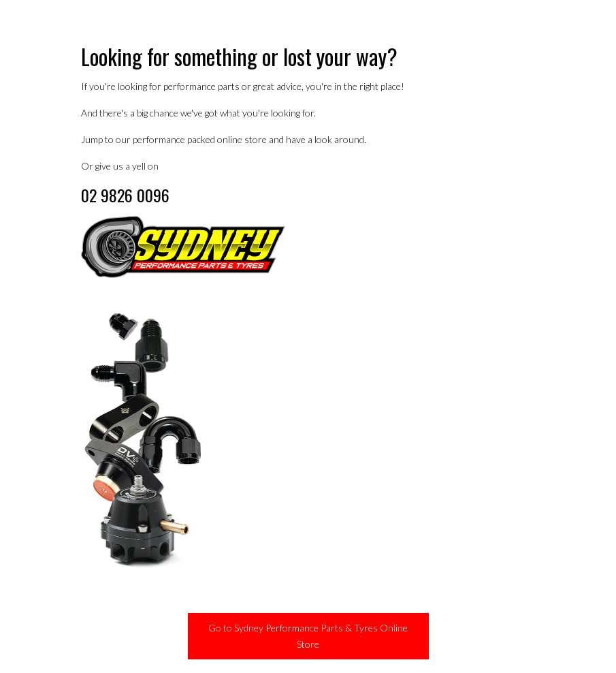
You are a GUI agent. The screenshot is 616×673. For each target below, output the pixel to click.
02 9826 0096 (125, 195)
